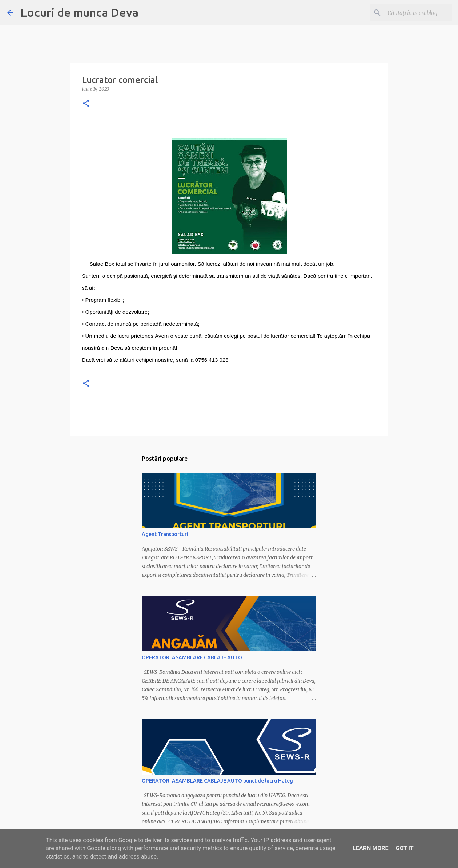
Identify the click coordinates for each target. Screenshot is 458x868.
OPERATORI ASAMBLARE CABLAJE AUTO (192, 657)
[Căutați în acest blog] (414, 13)
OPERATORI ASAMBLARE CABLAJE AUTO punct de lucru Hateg (217, 781)
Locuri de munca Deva (79, 12)
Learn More (370, 848)
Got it (404, 848)
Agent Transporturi (165, 534)
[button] (86, 104)
